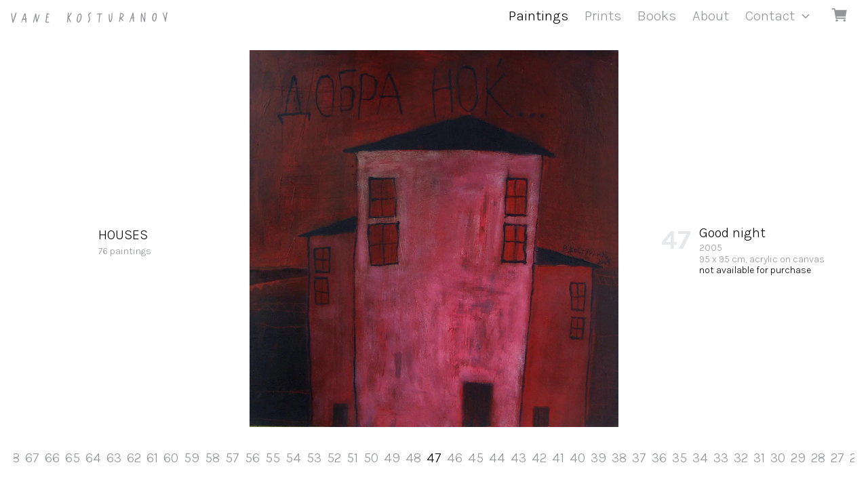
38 (619, 458)
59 (192, 458)
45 (476, 458)
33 (721, 458)
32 (741, 458)
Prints (603, 16)
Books (657, 16)
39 (598, 458)
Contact (770, 16)
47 (434, 458)
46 (455, 458)
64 (93, 458)
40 (577, 458)
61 (152, 458)
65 (73, 458)
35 (679, 458)
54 (293, 458)
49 (392, 458)
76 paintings (125, 241)
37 (639, 458)
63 (114, 458)
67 (32, 458)
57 (232, 458)
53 (314, 458)
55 (273, 458)
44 (497, 458)
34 (700, 458)
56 (252, 458)
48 (413, 458)
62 (134, 458)
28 (818, 458)
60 (171, 458)
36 (659, 458)
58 (212, 458)
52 (334, 458)
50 (371, 458)
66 (52, 458)
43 (518, 458)
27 (837, 458)
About (711, 16)
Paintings (538, 16)
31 (759, 458)
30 (778, 458)
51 (352, 458)
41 (558, 458)
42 (539, 458)
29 (798, 458)
